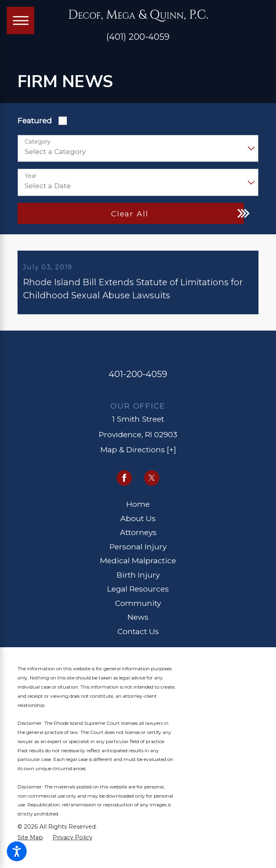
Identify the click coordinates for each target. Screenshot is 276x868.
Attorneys (138, 535)
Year (31, 176)
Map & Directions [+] (138, 453)
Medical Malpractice (138, 564)
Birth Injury (138, 578)
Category (38, 142)
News (138, 620)
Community (138, 606)
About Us (138, 522)
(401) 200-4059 (138, 37)
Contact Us (138, 634)
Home (138, 507)
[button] (17, 851)
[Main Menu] (21, 20)
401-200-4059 (138, 377)
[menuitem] (138, 507)
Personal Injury (138, 550)
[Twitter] (152, 481)
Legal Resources (138, 592)
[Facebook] (124, 481)
